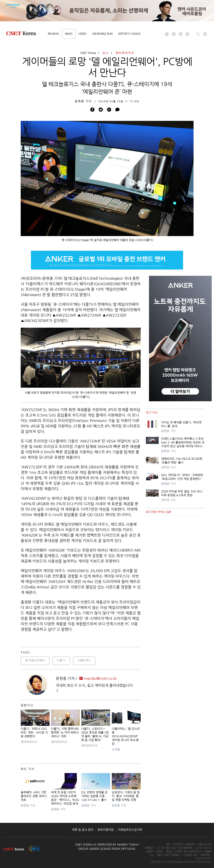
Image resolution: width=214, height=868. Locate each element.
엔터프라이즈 (125, 53)
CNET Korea (88, 53)
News (69, 34)
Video (82, 34)
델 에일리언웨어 (35, 660)
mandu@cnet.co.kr (98, 679)
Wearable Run (102, 34)
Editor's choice (129, 34)
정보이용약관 (106, 830)
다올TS (61, 660)
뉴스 (106, 53)
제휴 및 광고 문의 (83, 830)
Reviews (53, 34)
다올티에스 (84, 660)
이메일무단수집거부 (130, 830)
